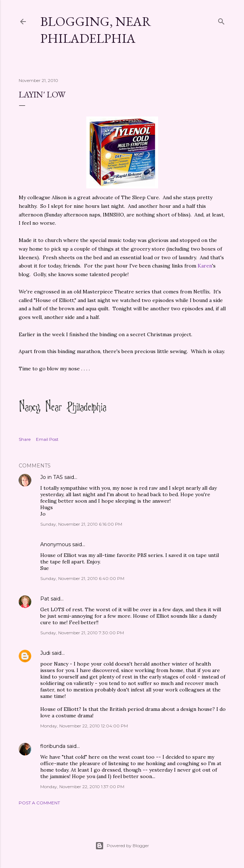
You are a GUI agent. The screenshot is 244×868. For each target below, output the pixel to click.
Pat (45, 599)
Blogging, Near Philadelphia (96, 30)
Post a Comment (39, 803)
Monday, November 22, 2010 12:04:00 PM (84, 726)
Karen (205, 266)
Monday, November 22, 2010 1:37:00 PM (82, 787)
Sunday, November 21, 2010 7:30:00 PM (82, 633)
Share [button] (25, 439)
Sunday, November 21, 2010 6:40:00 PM (82, 578)
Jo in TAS (52, 477)
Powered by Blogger (122, 846)
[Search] (221, 20)
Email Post (47, 439)
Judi (45, 653)
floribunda (53, 746)
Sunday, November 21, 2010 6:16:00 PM (81, 524)
